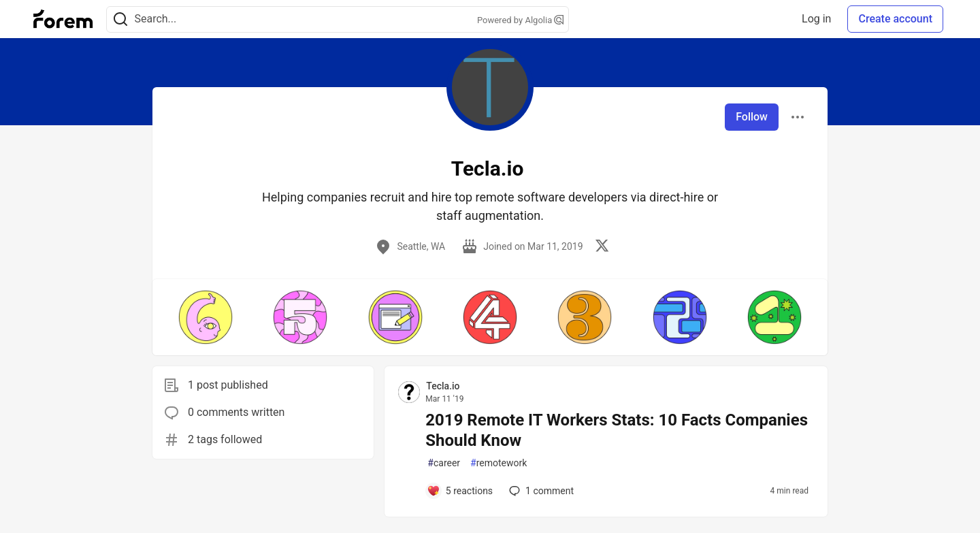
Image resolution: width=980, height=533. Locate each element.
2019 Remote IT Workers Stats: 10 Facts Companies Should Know (617, 430)
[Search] (120, 19)
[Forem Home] (63, 19)
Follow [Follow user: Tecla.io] (752, 117)
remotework (499, 463)
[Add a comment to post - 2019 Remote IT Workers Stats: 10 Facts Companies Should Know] (460, 491)
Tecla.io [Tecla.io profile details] (443, 386)
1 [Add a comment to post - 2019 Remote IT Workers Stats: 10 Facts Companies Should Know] (540, 491)
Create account (895, 19)
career (444, 463)
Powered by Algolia (521, 20)
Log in (816, 19)
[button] (205, 317)
